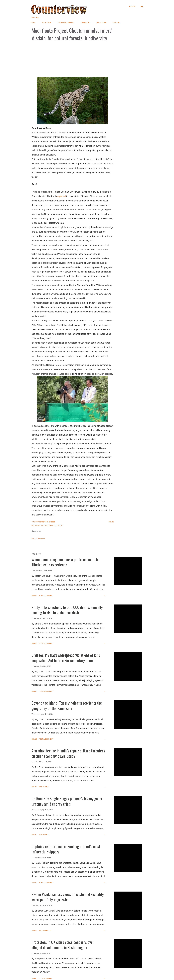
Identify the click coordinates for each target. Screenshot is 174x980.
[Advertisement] (87, 59)
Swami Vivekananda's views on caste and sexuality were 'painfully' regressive (68, 897)
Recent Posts (101, 23)
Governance (50, 525)
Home (33, 23)
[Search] (132, 7)
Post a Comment (38, 539)
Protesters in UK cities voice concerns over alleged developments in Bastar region (63, 945)
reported (62, 196)
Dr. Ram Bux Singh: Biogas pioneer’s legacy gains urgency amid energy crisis (67, 801)
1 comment (44, 787)
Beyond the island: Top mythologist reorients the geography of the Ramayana (67, 705)
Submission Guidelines (66, 23)
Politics (60, 525)
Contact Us (85, 23)
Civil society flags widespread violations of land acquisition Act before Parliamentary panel (66, 658)
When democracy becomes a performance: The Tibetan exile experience (66, 562)
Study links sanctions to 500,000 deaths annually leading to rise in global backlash (67, 610)
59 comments (45, 930)
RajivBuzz (116, 23)
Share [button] (111, 522)
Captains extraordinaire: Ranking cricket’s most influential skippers (66, 849)
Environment (37, 525)
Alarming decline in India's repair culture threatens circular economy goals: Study (68, 753)
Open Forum (47, 23)
